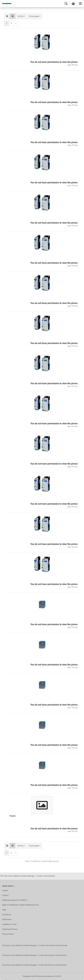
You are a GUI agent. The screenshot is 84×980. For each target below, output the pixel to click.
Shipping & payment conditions (15, 900)
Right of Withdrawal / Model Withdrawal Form (20, 905)
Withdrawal (7, 919)
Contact (5, 895)
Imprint (5, 890)
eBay (4, 910)
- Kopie (12, 816)
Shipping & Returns (10, 929)
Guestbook (7, 915)
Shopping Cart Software (32, 976)
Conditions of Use (9, 924)
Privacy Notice (8, 934)
